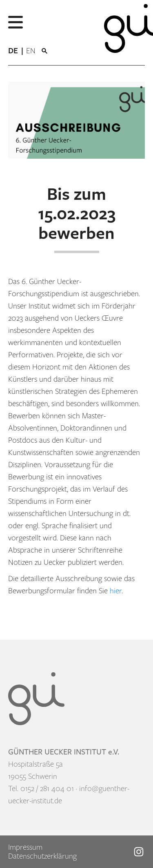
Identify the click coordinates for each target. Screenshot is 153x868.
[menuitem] (17, 51)
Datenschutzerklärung (42, 856)
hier (116, 591)
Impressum (25, 847)
